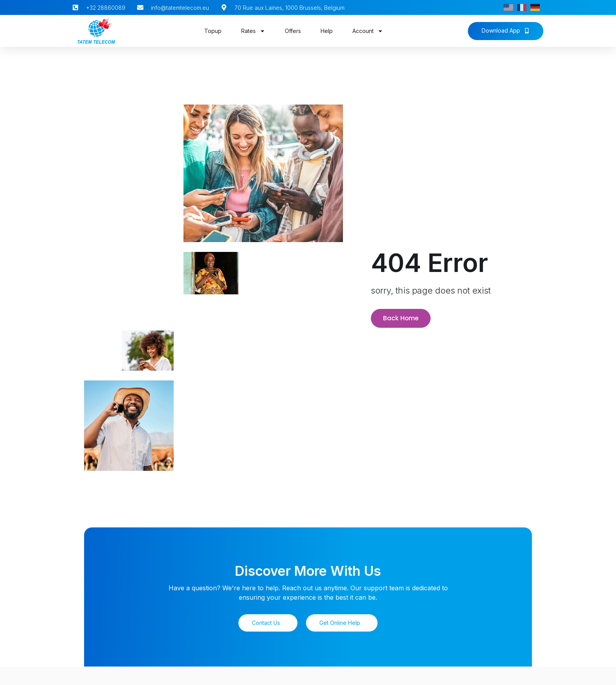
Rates (253, 31)
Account (368, 31)
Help (327, 31)
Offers (293, 31)
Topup (213, 31)
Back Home (401, 317)
